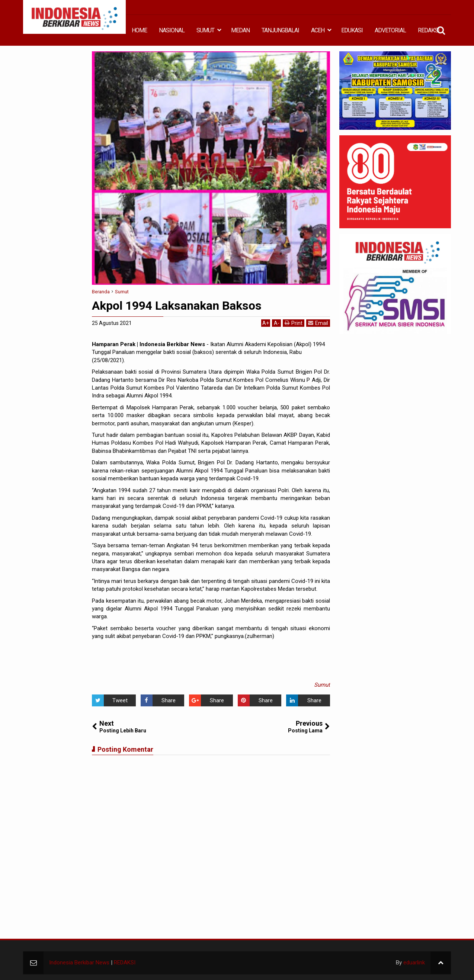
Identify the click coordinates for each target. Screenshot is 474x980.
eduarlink (414, 963)
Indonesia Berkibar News (79, 963)
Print (294, 323)
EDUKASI (352, 30)
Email (318, 323)
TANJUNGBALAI (280, 30)
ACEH (318, 30)
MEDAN (240, 30)
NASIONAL (172, 30)
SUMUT (205, 30)
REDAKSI (429, 30)
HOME (139, 30)
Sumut (322, 685)
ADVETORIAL (390, 30)
